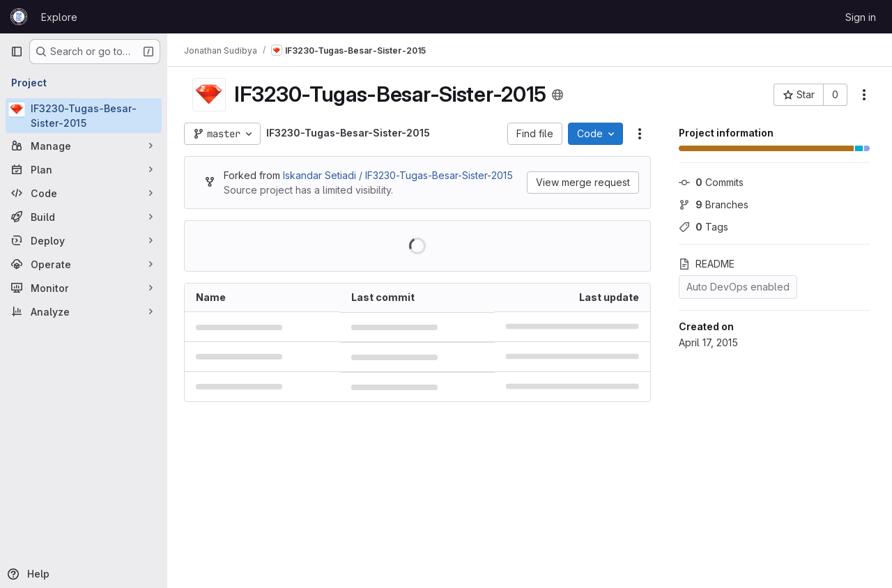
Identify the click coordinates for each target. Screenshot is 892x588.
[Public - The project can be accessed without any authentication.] (557, 95)
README (707, 264)
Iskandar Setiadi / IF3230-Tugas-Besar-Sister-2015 (398, 175)
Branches (714, 204)
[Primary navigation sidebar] (17, 52)
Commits (711, 182)
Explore (59, 17)
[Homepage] (19, 17)
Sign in (861, 17)
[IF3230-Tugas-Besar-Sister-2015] (84, 116)
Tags (703, 227)
